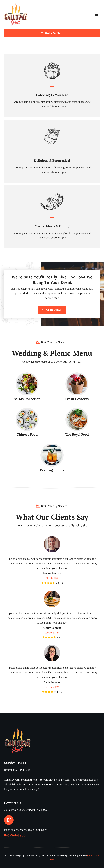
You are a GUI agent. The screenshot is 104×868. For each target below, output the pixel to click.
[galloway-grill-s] (16, 3)
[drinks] (52, 446)
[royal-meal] (77, 410)
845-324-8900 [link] (15, 835)
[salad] (27, 375)
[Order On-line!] (52, 33)
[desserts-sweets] (77, 375)
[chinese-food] (27, 410)
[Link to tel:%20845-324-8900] (9, 820)
